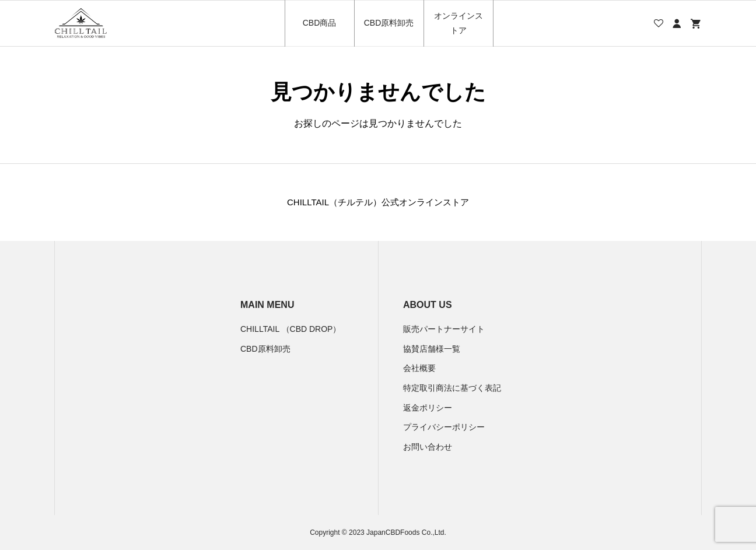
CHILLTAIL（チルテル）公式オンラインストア (378, 202)
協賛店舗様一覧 (432, 349)
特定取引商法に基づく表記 (452, 388)
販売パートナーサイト (444, 329)
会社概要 (419, 368)
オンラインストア (459, 23)
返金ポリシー (428, 408)
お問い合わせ (428, 447)
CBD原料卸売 (389, 23)
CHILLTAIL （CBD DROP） (290, 329)
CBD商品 (320, 23)
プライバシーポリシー (444, 427)
